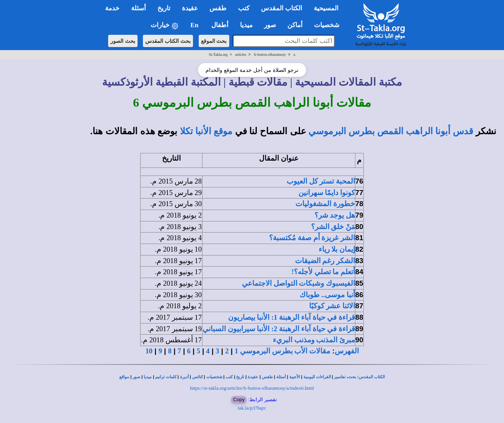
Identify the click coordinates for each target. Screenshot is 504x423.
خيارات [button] (165, 25)
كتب (229, 377)
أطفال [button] (220, 25)
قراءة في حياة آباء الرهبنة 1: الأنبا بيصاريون (292, 317)
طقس (267, 377)
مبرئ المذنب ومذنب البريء (314, 340)
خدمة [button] (112, 8)
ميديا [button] (246, 25)
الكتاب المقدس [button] (282, 8)
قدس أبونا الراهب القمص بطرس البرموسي (391, 131)
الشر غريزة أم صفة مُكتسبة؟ (312, 238)
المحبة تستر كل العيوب (321, 181)
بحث (352, 377)
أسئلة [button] (139, 8)
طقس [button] (218, 8)
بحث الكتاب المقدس (168, 41)
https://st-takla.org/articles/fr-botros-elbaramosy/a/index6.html (252, 388)
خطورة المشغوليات (325, 204)
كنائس (198, 377)
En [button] (195, 25)
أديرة (184, 377)
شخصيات (214, 377)
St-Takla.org (218, 55)
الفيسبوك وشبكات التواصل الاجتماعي (298, 283)
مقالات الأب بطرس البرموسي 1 (282, 351)
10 (149, 351)
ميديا (148, 377)
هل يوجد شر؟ (335, 215)
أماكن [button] (295, 25)
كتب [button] (244, 8)
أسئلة (281, 377)
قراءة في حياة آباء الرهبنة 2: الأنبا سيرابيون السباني (279, 329)
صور (136, 377)
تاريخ (240, 377)
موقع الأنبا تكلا (206, 131)
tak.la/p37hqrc (252, 408)
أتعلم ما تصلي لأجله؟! (323, 272)
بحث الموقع (214, 41)
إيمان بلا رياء (337, 249)
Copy (239, 399)
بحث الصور (123, 41)
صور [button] (270, 25)
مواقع (124, 377)
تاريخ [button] (164, 8)
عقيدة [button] (190, 8)
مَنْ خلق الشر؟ (333, 227)
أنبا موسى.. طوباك (327, 295)
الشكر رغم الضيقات (325, 261)
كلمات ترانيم (166, 377)
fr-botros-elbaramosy (270, 55)
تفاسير (340, 377)
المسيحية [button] (326, 8)
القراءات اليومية (317, 377)
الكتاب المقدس (372, 377)
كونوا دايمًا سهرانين (327, 193)
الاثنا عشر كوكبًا (332, 306)
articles (241, 55)
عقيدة (253, 377)
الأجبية (295, 377)
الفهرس (347, 351)
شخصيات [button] (329, 25)
